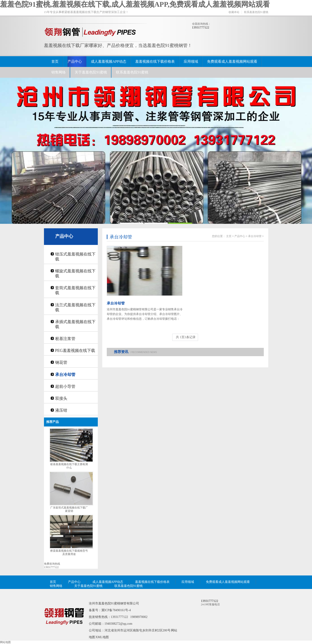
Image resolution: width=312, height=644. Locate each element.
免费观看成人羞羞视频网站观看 (232, 61)
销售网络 (59, 72)
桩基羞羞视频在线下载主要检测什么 (69, 466)
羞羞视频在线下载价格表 (155, 61)
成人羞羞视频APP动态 (108, 61)
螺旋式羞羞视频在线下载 (75, 273)
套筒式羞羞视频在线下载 (75, 290)
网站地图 (5, 642)
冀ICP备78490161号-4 (116, 610)
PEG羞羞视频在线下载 (75, 351)
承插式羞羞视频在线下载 (75, 324)
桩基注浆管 (65, 339)
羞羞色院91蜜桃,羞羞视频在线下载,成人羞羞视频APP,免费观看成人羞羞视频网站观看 (135, 4)
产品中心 (75, 61)
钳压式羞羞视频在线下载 (75, 257)
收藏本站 (234, 12)
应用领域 (191, 61)
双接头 (61, 398)
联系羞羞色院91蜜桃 (256, 12)
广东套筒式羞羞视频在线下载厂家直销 (69, 509)
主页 (229, 236)
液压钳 (61, 410)
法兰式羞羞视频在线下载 (75, 307)
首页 (55, 61)
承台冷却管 (65, 375)
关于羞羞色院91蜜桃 (91, 72)
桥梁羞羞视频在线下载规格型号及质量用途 (69, 552)
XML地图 (102, 637)
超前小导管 (65, 386)
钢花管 (61, 362)
